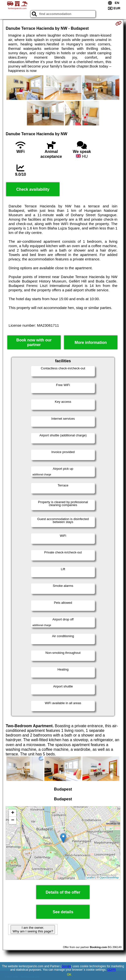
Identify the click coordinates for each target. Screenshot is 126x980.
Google (66, 966)
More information (91, 342)
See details (63, 912)
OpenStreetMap (109, 877)
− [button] (13, 820)
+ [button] (13, 813)
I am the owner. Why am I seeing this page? (33, 929)
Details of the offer (63, 892)
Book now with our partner (34, 342)
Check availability (33, 189)
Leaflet (91, 877)
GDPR (112, 970)
